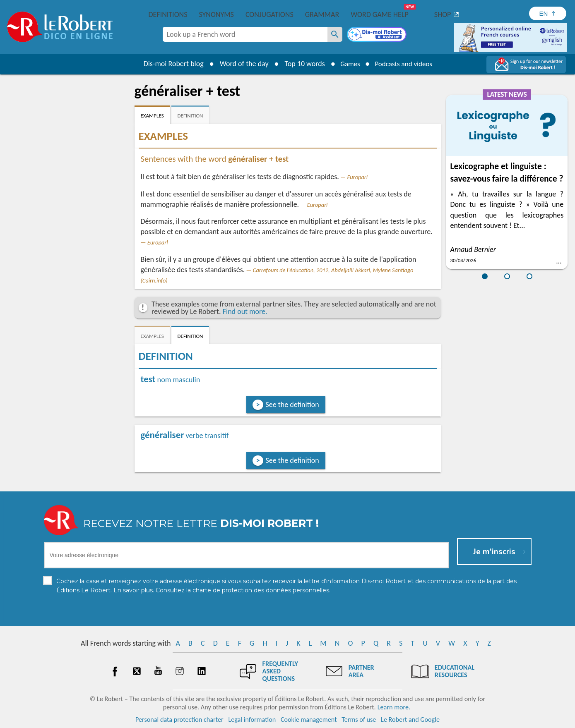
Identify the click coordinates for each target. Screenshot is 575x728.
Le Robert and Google (410, 720)
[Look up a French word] (335, 34)
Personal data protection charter (179, 720)
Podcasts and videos (405, 64)
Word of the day (241, 64)
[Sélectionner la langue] (548, 13)
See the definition (292, 405)
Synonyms (216, 14)
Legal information (252, 720)
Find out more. (245, 311)
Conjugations (269, 14)
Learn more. (394, 707)
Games (348, 64)
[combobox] (245, 34)
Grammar (322, 14)
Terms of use (359, 720)
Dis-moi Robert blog (170, 64)
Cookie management (309, 720)
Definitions (168, 14)
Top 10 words (301, 64)
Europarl (357, 177)
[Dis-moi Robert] (378, 35)
